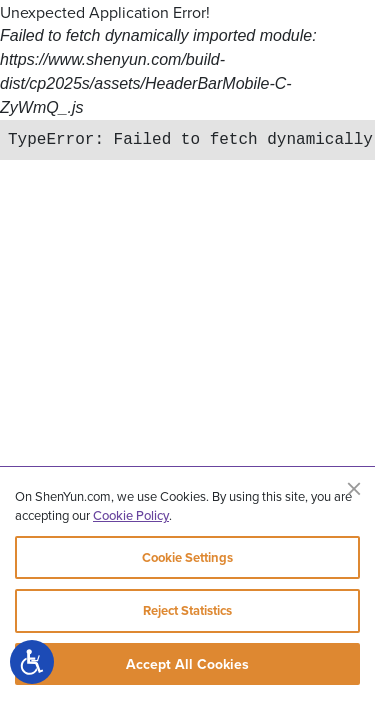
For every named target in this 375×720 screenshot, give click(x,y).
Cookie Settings (187, 557)
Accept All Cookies (187, 664)
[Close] (354, 488)
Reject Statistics (187, 610)
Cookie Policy (131, 515)
